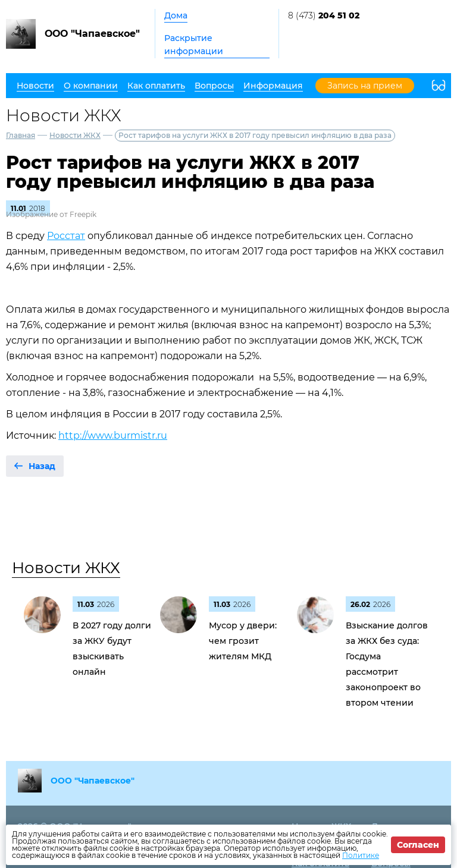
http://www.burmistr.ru (113, 435)
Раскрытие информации (194, 45)
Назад (42, 466)
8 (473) (324, 15)
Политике (361, 855)
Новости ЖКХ (75, 135)
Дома (176, 15)
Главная (21, 135)
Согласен (418, 845)
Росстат (66, 236)
